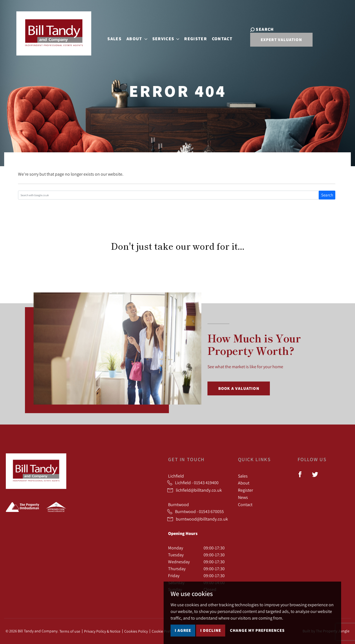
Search (327, 195)
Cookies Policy (136, 631)
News (243, 497)
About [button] (132, 38)
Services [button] (161, 38)
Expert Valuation (272, 42)
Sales (110, 38)
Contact (218, 38)
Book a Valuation (239, 388)
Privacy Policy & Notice (102, 631)
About (244, 483)
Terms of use (70, 631)
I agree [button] (183, 630)
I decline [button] (211, 630)
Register (191, 38)
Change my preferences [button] (257, 630)
